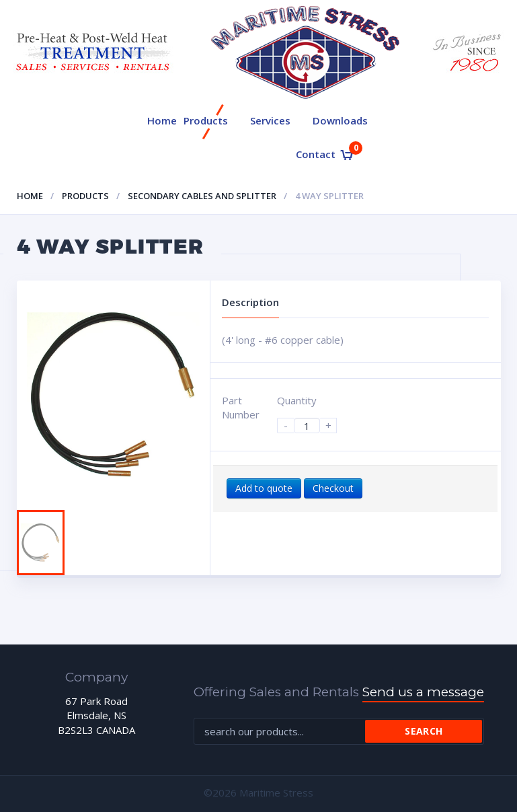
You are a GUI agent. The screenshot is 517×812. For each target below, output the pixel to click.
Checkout (333, 488)
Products (206, 120)
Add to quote (264, 488)
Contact (316, 154)
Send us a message (423, 692)
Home (162, 120)
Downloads (340, 120)
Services (270, 120)
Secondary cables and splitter (202, 196)
